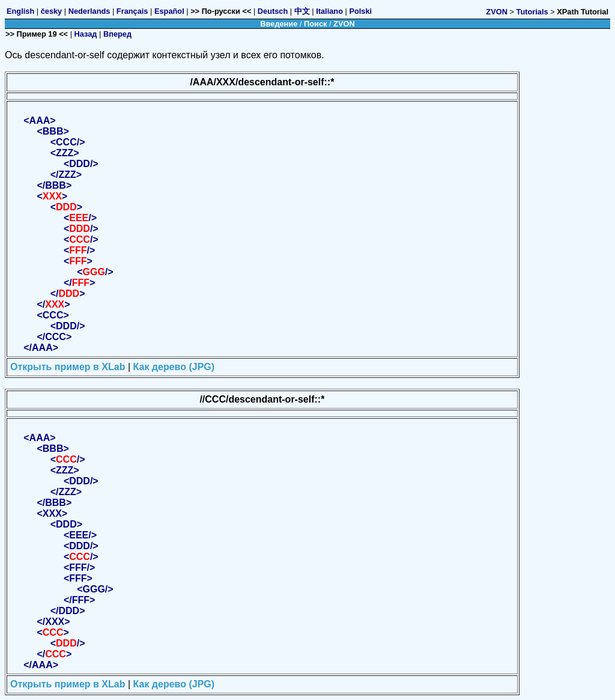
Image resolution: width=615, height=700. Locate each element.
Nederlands (89, 11)
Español (169, 11)
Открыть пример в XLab (68, 367)
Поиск (315, 24)
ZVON (497, 12)
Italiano (329, 11)
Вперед (117, 34)
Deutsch (273, 11)
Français (132, 11)
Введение (279, 24)
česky (52, 11)
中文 (302, 11)
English (20, 11)
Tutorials (532, 12)
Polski (360, 11)
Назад (86, 34)
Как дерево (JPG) (174, 367)
